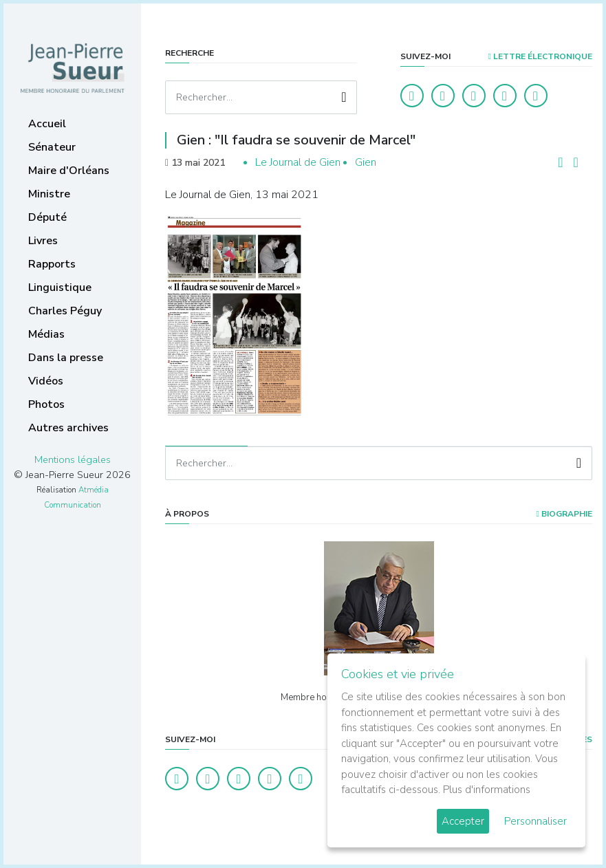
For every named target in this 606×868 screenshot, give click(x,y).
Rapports (52, 264)
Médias (46, 334)
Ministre (49, 194)
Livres (43, 241)
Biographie (564, 514)
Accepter (463, 821)
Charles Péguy (65, 311)
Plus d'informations (487, 790)
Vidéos (46, 381)
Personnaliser (535, 821)
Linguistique (60, 287)
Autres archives (68, 428)
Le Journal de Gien (298, 162)
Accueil (47, 124)
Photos (46, 404)
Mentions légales (73, 459)
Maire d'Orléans (69, 171)
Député (47, 217)
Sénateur (52, 147)
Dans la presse (66, 358)
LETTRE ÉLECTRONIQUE (540, 56)
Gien (366, 162)
